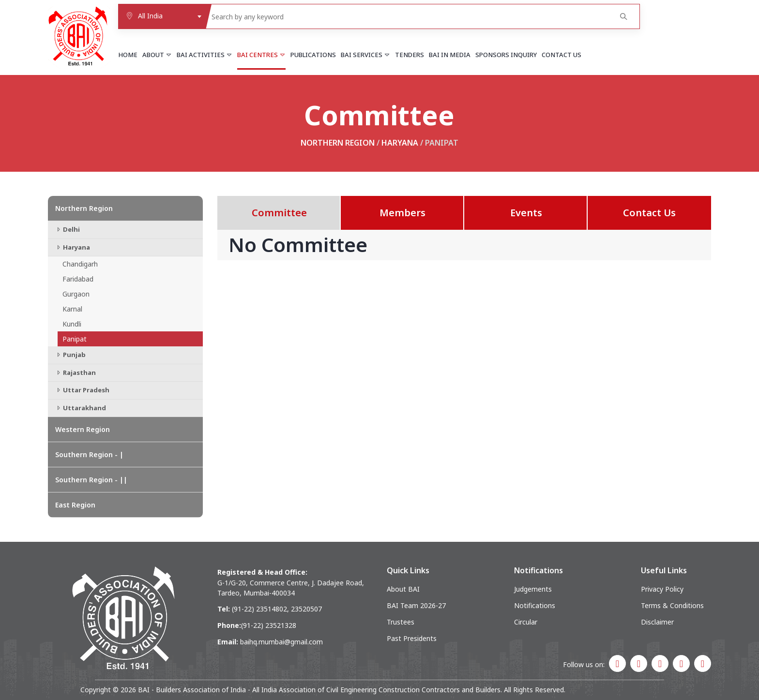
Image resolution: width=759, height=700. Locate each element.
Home (128, 55)
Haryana (400, 143)
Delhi (68, 229)
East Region (75, 505)
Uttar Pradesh (82, 390)
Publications (313, 55)
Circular (526, 622)
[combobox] (162, 16)
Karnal (72, 309)
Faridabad (78, 279)
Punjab (70, 355)
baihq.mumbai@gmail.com (281, 642)
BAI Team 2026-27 (416, 605)
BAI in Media (450, 55)
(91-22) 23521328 (269, 625)
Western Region (83, 429)
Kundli (72, 324)
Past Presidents (412, 638)
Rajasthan (76, 372)
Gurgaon (76, 294)
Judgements (533, 589)
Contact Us (562, 55)
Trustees (401, 622)
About (157, 55)
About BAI (403, 589)
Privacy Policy (662, 589)
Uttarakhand (81, 408)
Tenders (410, 55)
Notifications (535, 605)
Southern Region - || (91, 480)
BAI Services (365, 55)
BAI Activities (205, 55)
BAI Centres (261, 55)
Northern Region (338, 143)
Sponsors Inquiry (506, 55)
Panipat (75, 339)
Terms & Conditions (672, 605)
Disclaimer (657, 622)
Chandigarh (80, 264)
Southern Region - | (89, 454)
